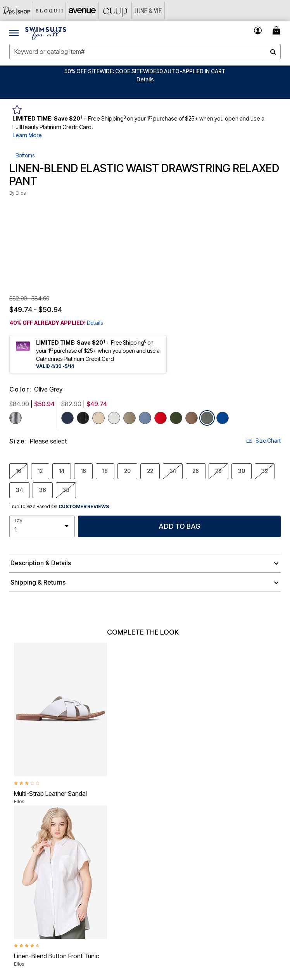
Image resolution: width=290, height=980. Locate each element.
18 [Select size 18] (105, 471)
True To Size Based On (59, 507)
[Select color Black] (83, 418)
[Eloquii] (49, 11)
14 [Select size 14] (62, 471)
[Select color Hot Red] (161, 418)
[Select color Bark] (129, 418)
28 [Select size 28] (218, 471)
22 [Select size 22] (150, 471)
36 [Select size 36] (43, 490)
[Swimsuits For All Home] (46, 33)
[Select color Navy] (67, 418)
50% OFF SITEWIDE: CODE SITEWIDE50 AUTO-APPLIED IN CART (145, 71)
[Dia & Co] (16, 11)
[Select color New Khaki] (98, 418)
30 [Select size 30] (242, 471)
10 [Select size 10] (19, 471)
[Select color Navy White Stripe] (16, 418)
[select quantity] (42, 526)
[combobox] (145, 52)
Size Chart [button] (263, 441)
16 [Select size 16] (83, 471)
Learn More (27, 135)
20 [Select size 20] (127, 471)
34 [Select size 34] (19, 490)
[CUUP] (115, 11)
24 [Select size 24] (173, 471)
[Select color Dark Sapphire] (223, 418)
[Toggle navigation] (14, 33)
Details (95, 323)
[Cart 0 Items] (278, 30)
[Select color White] (114, 418)
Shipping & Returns (38, 582)
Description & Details (41, 563)
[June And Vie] (148, 11)
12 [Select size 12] (40, 471)
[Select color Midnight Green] (176, 418)
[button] (145, 79)
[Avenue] (82, 11)
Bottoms (25, 155)
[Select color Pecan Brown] (192, 418)
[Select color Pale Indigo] (145, 418)
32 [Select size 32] (265, 471)
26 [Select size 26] (196, 471)
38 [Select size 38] (66, 490)
